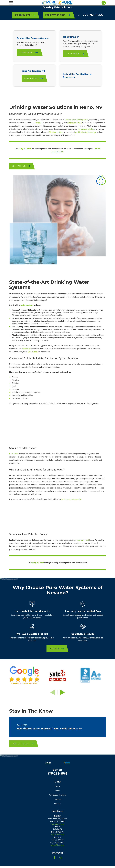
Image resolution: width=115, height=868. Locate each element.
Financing (58, 710)
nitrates (39, 123)
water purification (74, 123)
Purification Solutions (57, 705)
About (58, 701)
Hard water (14, 364)
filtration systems (56, 132)
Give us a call (33, 262)
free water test (83, 450)
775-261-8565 (93, 15)
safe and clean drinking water (76, 120)
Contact (58, 714)
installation (26, 259)
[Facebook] (55, 768)
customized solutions (86, 129)
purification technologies (85, 132)
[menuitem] (12, 787)
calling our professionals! (71, 410)
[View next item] (62, 603)
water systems (27, 215)
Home (57, 697)
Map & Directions (57, 734)
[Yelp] (60, 768)
